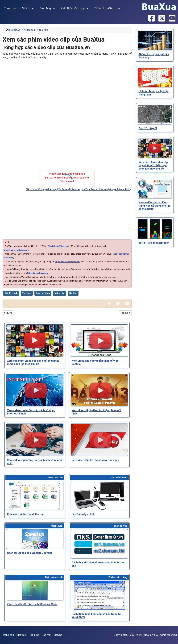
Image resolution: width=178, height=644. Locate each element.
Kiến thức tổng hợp (73, 8)
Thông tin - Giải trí (105, 8)
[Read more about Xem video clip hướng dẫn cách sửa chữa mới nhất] (35, 440)
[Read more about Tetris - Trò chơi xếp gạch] (155, 229)
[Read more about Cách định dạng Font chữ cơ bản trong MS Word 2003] (99, 595)
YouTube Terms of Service (95, 189)
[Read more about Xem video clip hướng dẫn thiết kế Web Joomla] (99, 341)
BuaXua (73, 293)
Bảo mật (47, 635)
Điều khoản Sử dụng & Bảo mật (41, 189)
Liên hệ (58, 635)
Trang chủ (10, 8)
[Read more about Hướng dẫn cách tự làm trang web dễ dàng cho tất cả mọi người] (155, 189)
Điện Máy (46, 8)
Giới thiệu (22, 635)
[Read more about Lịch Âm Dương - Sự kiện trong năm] (155, 78)
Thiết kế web (11, 293)
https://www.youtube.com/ (16, 250)
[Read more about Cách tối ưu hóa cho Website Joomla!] (35, 539)
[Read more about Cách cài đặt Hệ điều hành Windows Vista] (35, 591)
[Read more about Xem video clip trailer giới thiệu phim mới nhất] (99, 390)
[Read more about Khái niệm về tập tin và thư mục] (35, 496)
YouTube (27, 293)
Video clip (59, 293)
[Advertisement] (67, 85)
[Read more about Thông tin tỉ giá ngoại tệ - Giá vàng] (155, 41)
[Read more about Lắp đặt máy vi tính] (99, 496)
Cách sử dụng (43, 293)
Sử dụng (35, 635)
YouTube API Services (69, 189)
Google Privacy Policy (120, 189)
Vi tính (26, 8)
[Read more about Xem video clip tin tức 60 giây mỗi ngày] (99, 440)
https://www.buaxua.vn (38, 273)
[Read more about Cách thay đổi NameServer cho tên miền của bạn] (99, 544)
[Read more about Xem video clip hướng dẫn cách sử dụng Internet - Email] (35, 390)
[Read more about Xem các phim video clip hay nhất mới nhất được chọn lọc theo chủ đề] (35, 341)
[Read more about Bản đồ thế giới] (155, 115)
